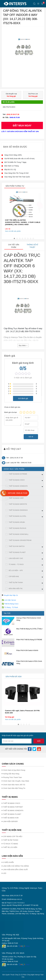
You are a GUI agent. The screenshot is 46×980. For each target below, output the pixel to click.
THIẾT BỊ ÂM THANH (16, 583)
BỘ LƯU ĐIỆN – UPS (16, 570)
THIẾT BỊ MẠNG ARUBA (17, 522)
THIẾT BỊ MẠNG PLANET (17, 552)
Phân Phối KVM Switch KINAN (27, 650)
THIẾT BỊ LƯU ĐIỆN (10, 847)
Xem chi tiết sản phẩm (13, 231)
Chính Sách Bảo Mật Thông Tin (14, 788)
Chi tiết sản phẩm (14, 246)
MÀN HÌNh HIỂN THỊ (16, 589)
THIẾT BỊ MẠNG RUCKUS (17, 528)
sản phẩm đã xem (13, 677)
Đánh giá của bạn (11, 412)
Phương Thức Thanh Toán (12, 777)
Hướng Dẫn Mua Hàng (11, 774)
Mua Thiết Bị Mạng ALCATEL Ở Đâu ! (30, 629)
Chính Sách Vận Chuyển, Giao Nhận (16, 781)
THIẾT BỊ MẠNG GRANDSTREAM (20, 540)
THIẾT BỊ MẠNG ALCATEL (17, 516)
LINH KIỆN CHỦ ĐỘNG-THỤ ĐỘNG (16, 866)
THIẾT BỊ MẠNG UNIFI (16, 498)
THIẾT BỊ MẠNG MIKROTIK (18, 504)
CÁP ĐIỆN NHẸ (14, 577)
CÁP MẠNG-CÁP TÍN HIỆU (13, 836)
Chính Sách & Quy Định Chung (14, 770)
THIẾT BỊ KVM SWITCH (17, 546)
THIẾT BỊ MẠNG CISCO (17, 480)
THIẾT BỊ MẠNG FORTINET (13, 807)
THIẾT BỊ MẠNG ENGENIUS (18, 510)
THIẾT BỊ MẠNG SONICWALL (19, 534)
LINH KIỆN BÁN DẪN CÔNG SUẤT (16, 870)
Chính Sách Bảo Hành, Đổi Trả (14, 785)
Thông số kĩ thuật (32, 246)
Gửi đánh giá (23, 398)
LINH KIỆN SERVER (10, 821)
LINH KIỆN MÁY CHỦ (16, 558)
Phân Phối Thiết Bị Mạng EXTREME (29, 640)
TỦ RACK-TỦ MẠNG (11, 844)
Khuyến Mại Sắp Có (11, 595)
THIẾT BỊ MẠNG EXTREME (18, 474)
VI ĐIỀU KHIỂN (8, 862)
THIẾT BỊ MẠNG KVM (11, 818)
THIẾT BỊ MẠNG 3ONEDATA (18, 486)
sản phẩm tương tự (15, 186)
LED (5, 873)
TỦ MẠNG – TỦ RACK (16, 564)
